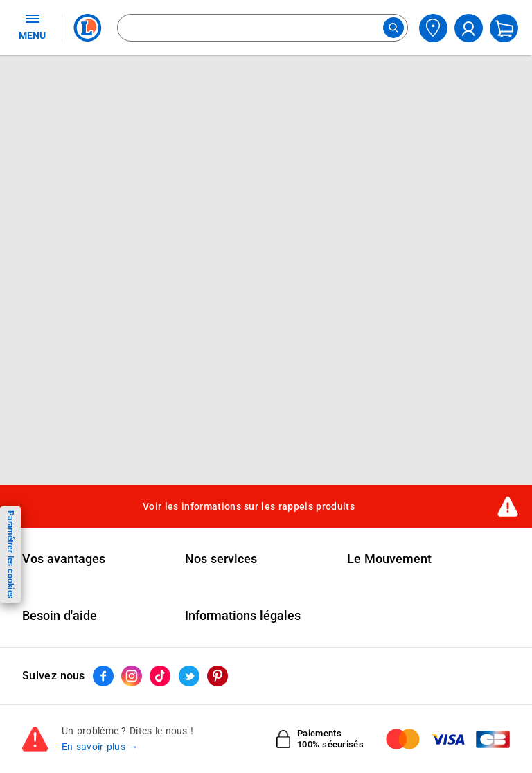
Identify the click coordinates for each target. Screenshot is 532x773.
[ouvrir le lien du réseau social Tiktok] (160, 676)
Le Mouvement (389, 559)
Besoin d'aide (60, 616)
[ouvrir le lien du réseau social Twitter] (189, 676)
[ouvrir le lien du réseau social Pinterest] (218, 676)
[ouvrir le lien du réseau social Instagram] (132, 676)
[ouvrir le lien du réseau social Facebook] (103, 676)
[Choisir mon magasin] (433, 28)
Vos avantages (64, 559)
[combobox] (263, 28)
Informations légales (243, 616)
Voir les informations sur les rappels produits (249, 506)
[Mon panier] (504, 28)
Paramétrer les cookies (10, 554)
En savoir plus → (100, 747)
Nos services (221, 559)
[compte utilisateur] (469, 28)
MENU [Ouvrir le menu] (32, 26)
